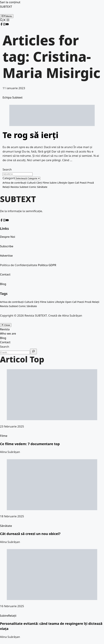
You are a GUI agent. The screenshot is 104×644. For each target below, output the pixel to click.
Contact (5, 274)
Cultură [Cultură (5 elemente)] (31, 183)
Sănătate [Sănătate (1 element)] (42, 187)
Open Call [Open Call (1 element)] (73, 183)
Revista (5, 329)
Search (7, 169)
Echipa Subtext (13, 97)
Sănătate (6, 526)
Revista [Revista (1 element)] (15, 187)
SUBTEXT (6, 7)
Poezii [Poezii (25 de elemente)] (83, 183)
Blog (3, 284)
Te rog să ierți (30, 135)
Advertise (6, 256)
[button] (3, 20)
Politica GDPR (47, 265)
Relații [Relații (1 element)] (6, 187)
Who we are (8, 333)
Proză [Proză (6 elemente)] (91, 183)
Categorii (9, 178)
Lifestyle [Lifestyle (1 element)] (62, 183)
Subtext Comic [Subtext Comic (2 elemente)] (28, 187)
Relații (12, 616)
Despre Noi (8, 237)
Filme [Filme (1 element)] (46, 183)
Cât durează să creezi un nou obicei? (30, 534)
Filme (4, 436)
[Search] (33, 351)
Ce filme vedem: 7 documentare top (30, 444)
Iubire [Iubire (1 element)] (53, 183)
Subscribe (7, 246)
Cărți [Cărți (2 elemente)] (39, 183)
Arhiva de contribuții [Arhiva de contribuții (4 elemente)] (14, 183)
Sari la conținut (10, 2)
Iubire (4, 616)
